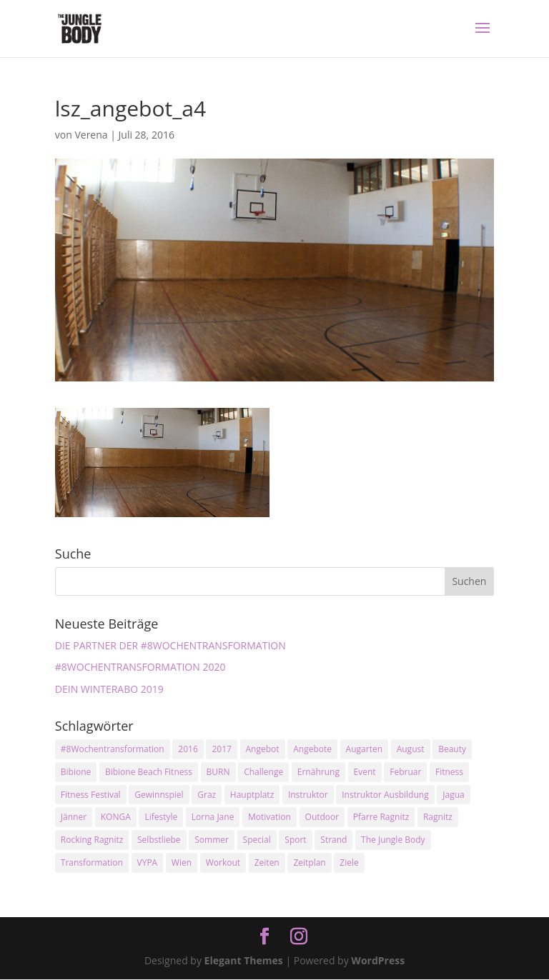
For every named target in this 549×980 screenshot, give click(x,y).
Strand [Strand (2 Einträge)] (333, 840)
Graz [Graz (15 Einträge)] (207, 795)
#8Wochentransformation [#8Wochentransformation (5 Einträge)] (113, 749)
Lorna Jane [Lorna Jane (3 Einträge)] (213, 817)
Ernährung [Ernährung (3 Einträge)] (318, 772)
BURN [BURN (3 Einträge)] (218, 772)
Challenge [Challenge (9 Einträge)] (263, 772)
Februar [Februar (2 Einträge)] (405, 772)
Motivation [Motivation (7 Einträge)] (269, 817)
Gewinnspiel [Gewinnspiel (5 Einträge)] (159, 795)
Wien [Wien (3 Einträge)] (182, 862)
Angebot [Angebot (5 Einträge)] (263, 749)
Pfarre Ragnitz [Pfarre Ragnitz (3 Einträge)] (381, 817)
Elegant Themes (244, 960)
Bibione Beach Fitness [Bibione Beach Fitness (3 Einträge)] (149, 772)
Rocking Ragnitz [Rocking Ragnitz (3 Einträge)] (92, 840)
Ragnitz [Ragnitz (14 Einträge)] (438, 817)
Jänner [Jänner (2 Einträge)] (74, 817)
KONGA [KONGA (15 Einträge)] (116, 817)
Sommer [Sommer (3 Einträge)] (212, 840)
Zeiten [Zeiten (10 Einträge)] (267, 862)
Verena (91, 135)
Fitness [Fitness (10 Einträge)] (449, 772)
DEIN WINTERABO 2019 (109, 689)
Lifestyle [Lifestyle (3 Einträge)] (161, 817)
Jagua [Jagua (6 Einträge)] (453, 795)
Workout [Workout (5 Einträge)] (223, 862)
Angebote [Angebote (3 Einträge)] (312, 749)
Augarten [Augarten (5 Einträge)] (364, 749)
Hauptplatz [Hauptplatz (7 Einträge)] (252, 795)
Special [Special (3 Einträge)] (257, 840)
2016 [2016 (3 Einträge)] (188, 749)
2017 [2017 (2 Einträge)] (221, 749)
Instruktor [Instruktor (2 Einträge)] (308, 795)
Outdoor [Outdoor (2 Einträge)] (322, 817)
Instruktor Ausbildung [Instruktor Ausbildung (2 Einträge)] (385, 795)
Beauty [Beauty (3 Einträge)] (452, 749)
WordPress (378, 960)
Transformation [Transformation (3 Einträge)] (92, 862)
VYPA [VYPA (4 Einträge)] (148, 862)
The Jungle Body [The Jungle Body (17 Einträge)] (393, 840)
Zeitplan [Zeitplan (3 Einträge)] (309, 862)
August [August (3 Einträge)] (411, 749)
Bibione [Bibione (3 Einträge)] (76, 772)
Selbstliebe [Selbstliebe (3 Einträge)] (159, 840)
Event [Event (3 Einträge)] (365, 772)
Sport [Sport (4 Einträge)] (295, 840)
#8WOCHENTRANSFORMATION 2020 (140, 667)
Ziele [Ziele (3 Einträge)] (349, 862)
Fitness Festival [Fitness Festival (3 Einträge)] (91, 795)
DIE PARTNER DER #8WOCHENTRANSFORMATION (170, 645)
